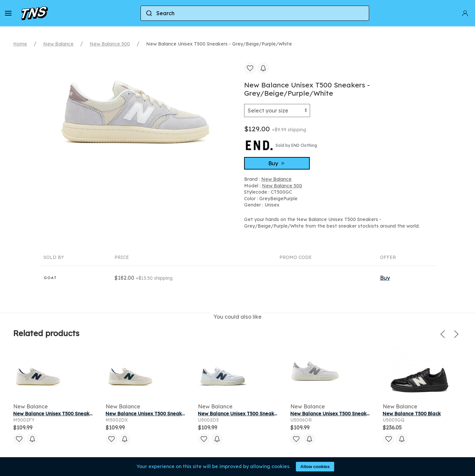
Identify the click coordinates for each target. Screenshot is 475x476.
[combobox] (255, 13)
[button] (8, 13)
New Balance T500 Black (412, 414)
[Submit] (149, 13)
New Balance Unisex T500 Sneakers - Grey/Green (164, 414)
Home (20, 44)
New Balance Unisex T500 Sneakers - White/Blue (255, 414)
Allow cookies (315, 467)
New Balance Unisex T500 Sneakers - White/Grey (348, 414)
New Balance (58, 44)
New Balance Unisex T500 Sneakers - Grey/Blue (69, 414)
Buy (277, 163)
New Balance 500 (110, 44)
